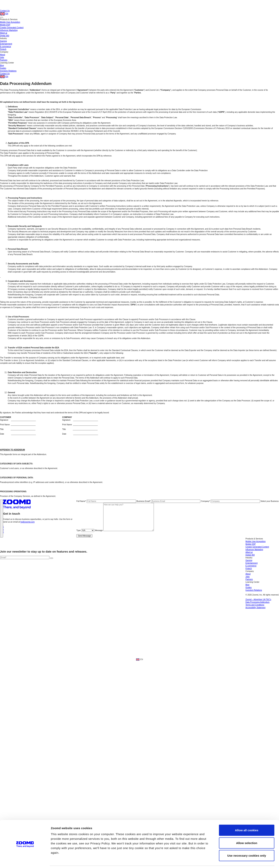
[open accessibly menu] (272, 846)
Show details (203, 781)
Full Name (106, 501)
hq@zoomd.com (28, 522)
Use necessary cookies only (247, 763)
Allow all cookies (247, 738)
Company (231, 501)
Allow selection (247, 750)
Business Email (169, 501)
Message (124, 530)
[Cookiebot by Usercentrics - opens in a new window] (25, 781)
